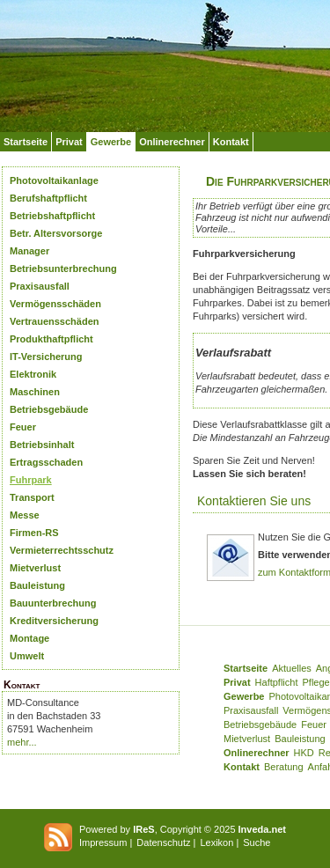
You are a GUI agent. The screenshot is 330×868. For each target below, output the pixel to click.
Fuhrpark (31, 480)
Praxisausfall (40, 286)
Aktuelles (292, 668)
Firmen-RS (34, 533)
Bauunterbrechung (53, 603)
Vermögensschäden (55, 304)
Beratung (284, 767)
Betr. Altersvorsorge (56, 233)
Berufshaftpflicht (48, 198)
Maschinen (35, 392)
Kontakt (231, 142)
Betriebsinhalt (42, 445)
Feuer (23, 427)
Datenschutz (163, 842)
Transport (32, 497)
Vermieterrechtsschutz (62, 550)
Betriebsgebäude (49, 409)
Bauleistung (37, 585)
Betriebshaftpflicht (52, 216)
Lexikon (216, 842)
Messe (25, 515)
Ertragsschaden (46, 462)
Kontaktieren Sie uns (254, 501)
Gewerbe (111, 142)
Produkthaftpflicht (51, 339)
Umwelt (27, 656)
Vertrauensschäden (55, 321)
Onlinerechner (172, 142)
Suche (257, 842)
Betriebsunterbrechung (63, 268)
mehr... (22, 742)
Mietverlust (35, 568)
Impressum (103, 842)
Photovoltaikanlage (54, 180)
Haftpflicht (277, 682)
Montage (29, 638)
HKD (304, 753)
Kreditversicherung (54, 621)
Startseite (26, 142)
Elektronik (33, 374)
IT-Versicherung (46, 357)
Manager (29, 251)
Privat (69, 142)
